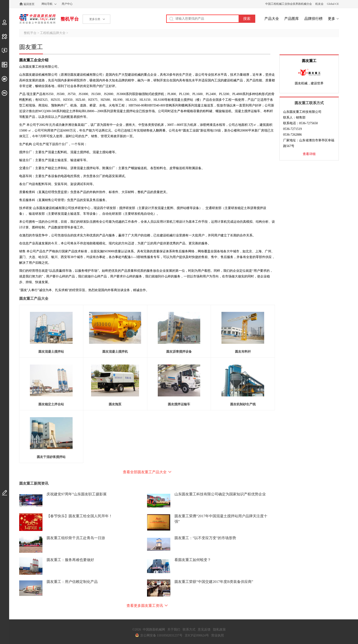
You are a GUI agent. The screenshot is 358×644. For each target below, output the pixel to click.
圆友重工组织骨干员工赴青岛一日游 (76, 538)
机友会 (319, 4)
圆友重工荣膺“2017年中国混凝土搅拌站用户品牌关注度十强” (221, 519)
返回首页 (29, 4)
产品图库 (292, 19)
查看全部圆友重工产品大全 (145, 472)
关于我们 (174, 630)
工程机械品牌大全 (53, 33)
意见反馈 (204, 630)
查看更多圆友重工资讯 (145, 606)
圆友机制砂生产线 (243, 404)
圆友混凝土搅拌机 (115, 352)
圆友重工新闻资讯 (34, 483)
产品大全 (272, 19)
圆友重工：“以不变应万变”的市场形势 (205, 538)
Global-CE (333, 4)
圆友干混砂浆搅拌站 (51, 457)
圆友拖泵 (115, 404)
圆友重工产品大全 (34, 299)
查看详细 (309, 154)
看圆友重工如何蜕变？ (193, 560)
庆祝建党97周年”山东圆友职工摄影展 (77, 494)
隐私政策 (219, 630)
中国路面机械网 (37, 19)
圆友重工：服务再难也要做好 (70, 560)
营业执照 (218, 635)
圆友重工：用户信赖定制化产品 (72, 582)
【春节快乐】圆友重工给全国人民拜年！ (79, 516)
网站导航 (47, 4)
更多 (332, 19)
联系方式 (189, 630)
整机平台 (70, 19)
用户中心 (67, 4)
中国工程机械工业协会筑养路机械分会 (289, 4)
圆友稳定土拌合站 (51, 404)
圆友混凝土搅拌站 (51, 352)
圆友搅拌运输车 (179, 404)
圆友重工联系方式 (309, 103)
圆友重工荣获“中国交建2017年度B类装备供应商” (214, 582)
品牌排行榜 (313, 19)
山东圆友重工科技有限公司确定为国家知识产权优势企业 (220, 494)
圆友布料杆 (243, 352)
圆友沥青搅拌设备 (179, 352)
